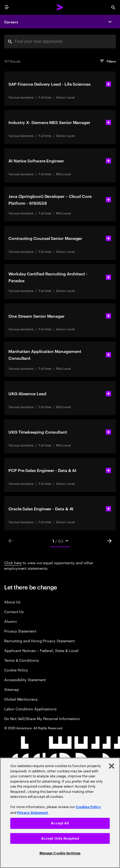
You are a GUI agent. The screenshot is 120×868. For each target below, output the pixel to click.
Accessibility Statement (25, 679)
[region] (60, 813)
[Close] (112, 766)
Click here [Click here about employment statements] (13, 562)
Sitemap (12, 689)
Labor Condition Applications (30, 709)
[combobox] (60, 42)
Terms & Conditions (22, 660)
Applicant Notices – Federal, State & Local (41, 650)
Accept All (60, 823)
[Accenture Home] (60, 7)
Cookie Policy (16, 670)
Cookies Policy (88, 807)
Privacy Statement (20, 631)
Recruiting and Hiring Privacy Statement (39, 641)
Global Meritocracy (21, 699)
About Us (12, 602)
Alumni (11, 621)
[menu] (7, 7)
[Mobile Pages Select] (60, 541)
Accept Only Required (60, 838)
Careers (11, 22)
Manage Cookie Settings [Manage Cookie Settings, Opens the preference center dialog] (60, 853)
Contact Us (14, 611)
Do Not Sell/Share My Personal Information (42, 718)
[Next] (109, 541)
